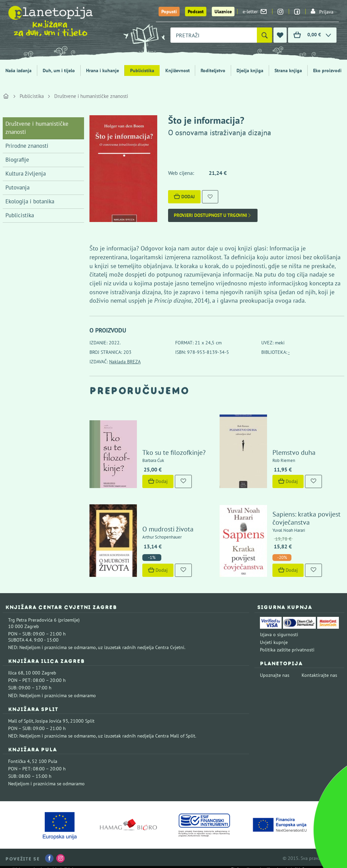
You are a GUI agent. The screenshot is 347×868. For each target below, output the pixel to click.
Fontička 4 (19, 761)
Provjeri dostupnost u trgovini (213, 215)
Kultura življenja (26, 174)
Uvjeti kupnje (274, 642)
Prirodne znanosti (27, 146)
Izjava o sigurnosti (279, 634)
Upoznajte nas (275, 675)
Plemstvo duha (294, 452)
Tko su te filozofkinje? (174, 452)
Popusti (169, 12)
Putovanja (17, 187)
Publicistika (142, 70)
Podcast (196, 12)
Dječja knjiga (250, 70)
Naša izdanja (18, 70)
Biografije (17, 160)
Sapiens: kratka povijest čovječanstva (307, 518)
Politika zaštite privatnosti (287, 650)
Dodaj (184, 197)
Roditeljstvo (213, 70)
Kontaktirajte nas (319, 675)
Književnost (178, 70)
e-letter (255, 12)
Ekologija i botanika (30, 201)
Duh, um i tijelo (59, 70)
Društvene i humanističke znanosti (91, 96)
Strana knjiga (288, 70)
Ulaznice (223, 12)
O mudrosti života (168, 529)
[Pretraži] (264, 35)
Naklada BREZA (125, 362)
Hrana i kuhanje (103, 70)
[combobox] (214, 35)
